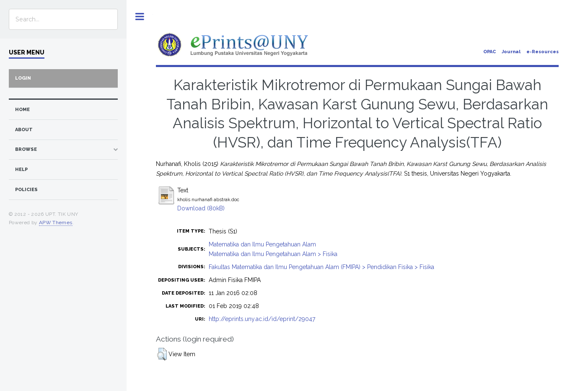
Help (21, 170)
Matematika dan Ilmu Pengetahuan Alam (262, 244)
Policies (26, 190)
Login (23, 78)
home (22, 110)
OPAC (490, 52)
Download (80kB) (201, 208)
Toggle (140, 17)
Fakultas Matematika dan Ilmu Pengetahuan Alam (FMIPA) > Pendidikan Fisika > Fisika (321, 267)
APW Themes (56, 223)
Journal (511, 52)
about (24, 130)
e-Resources (543, 52)
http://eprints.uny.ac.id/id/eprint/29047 (262, 319)
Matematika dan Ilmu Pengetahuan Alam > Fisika (273, 254)
